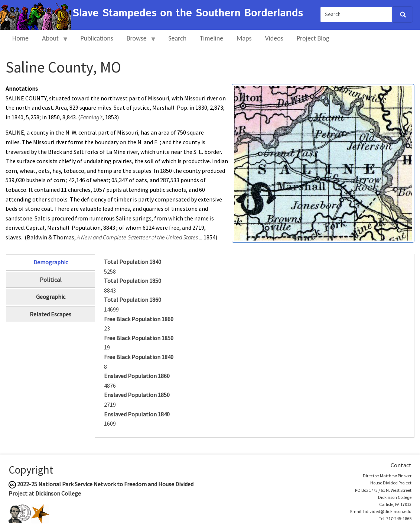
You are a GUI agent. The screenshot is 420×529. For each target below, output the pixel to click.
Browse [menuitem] (138, 41)
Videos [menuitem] (274, 38)
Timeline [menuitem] (211, 38)
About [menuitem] (52, 41)
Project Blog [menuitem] (313, 38)
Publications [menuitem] (97, 38)
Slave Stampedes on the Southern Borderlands (188, 13)
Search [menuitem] (177, 38)
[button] (323, 162)
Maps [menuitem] (244, 38)
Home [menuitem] (20, 38)
